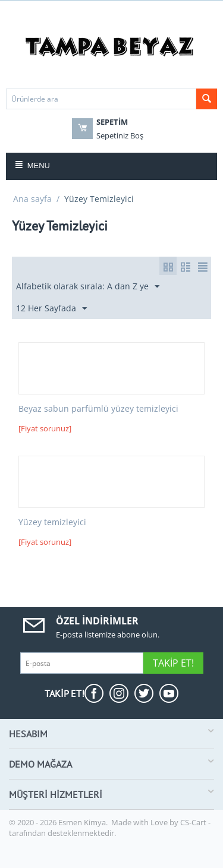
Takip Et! (173, 663)
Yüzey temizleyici (52, 523)
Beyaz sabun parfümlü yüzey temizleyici (98, 409)
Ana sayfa (32, 199)
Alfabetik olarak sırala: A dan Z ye (88, 287)
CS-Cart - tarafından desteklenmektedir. (110, 828)
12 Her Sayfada (51, 309)
